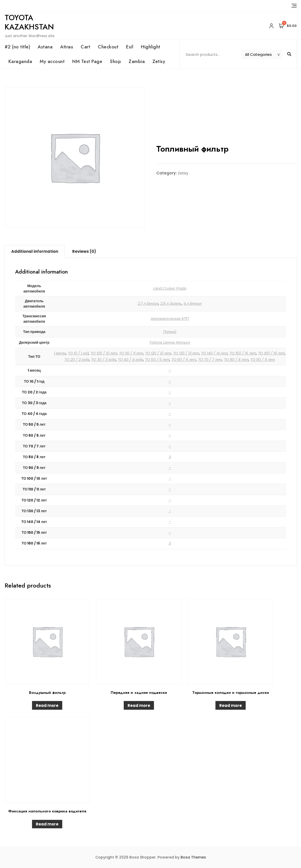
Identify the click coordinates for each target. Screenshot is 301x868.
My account (52, 61)
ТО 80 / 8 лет (236, 360)
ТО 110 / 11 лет (131, 353)
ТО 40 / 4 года (131, 360)
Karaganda (20, 61)
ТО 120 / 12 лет (158, 353)
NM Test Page (87, 61)
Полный (170, 332)
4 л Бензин (193, 304)
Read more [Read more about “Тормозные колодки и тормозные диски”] (231, 705)
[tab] (35, 252)
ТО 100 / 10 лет (104, 353)
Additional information (35, 251)
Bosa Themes (193, 857)
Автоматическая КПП (170, 319)
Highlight (151, 47)
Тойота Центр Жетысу (170, 342)
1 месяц (60, 353)
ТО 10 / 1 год (78, 353)
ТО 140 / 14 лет (214, 353)
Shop (115, 61)
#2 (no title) (17, 47)
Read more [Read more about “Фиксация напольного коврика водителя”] (47, 824)
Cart (85, 47)
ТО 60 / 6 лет (184, 360)
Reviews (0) (84, 251)
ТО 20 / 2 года (77, 360)
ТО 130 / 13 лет (186, 353)
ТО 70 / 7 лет (210, 360)
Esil (130, 47)
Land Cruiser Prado (170, 288)
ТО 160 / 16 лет (271, 353)
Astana (45, 47)
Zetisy (159, 61)
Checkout (108, 47)
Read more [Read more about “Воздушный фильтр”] (47, 705)
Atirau (67, 47)
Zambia (137, 61)
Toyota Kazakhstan (29, 22)
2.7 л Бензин (148, 304)
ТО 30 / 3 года (104, 360)
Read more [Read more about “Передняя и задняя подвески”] (139, 705)
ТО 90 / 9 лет (263, 360)
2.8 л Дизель (171, 304)
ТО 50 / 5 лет (157, 360)
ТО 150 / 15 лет (243, 353)
